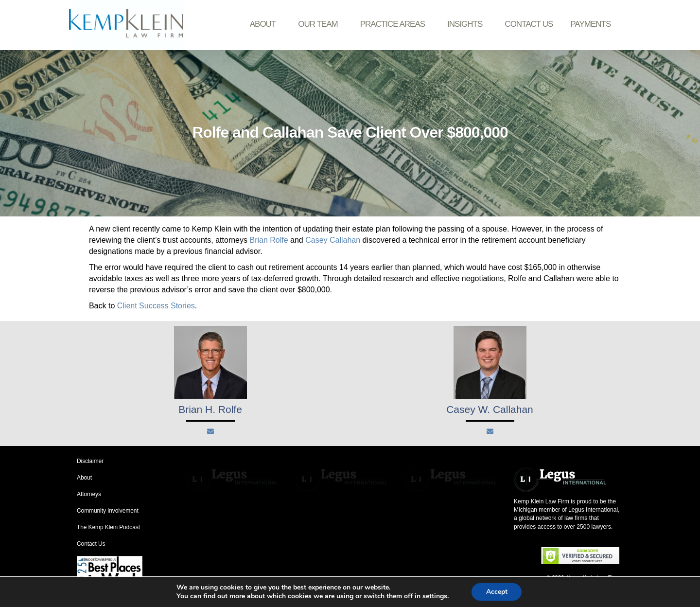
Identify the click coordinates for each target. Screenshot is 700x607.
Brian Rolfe (269, 240)
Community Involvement (108, 511)
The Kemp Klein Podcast (108, 527)
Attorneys (89, 494)
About (265, 24)
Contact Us (529, 24)
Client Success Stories (156, 306)
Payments (590, 24)
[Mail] (210, 431)
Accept (497, 592)
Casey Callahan (333, 240)
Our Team (320, 24)
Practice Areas (395, 24)
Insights (467, 24)
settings (434, 596)
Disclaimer (90, 461)
